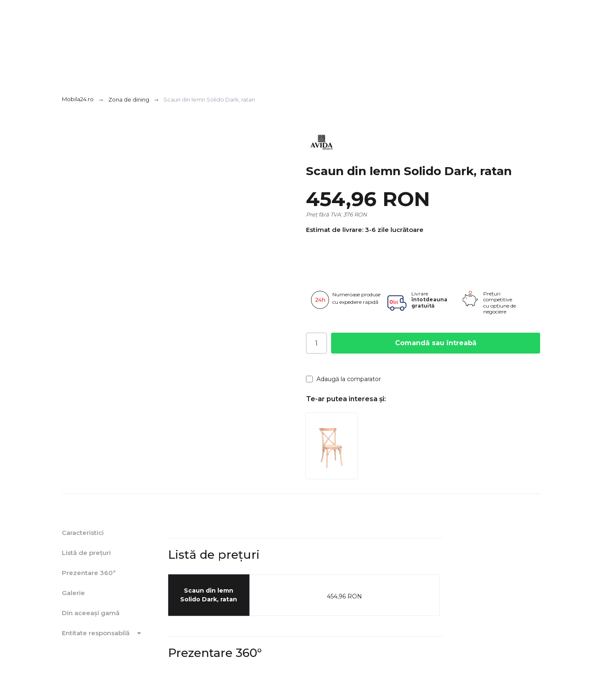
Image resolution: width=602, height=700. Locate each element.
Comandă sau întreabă (436, 343)
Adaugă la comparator (343, 379)
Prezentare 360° (89, 573)
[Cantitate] (316, 343)
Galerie (73, 593)
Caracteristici (83, 533)
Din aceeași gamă (91, 613)
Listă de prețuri (86, 553)
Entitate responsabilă (103, 633)
